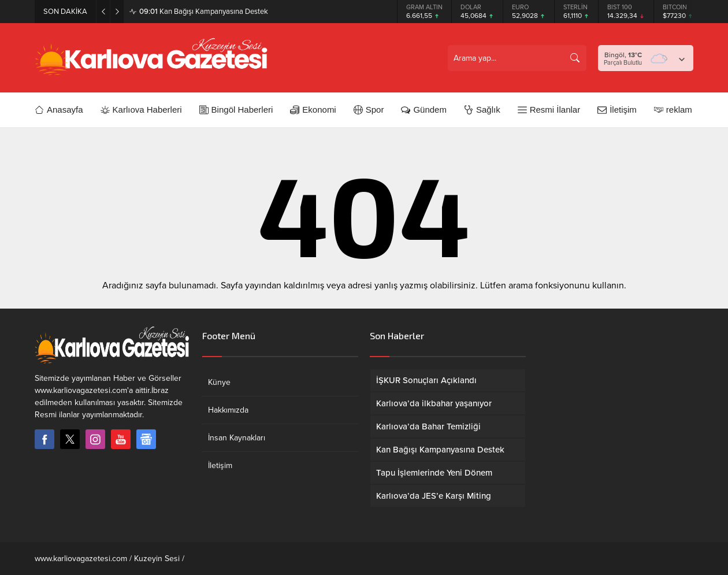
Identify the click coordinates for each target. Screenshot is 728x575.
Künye (219, 382)
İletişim (220, 465)
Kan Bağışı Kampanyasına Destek (204, 12)
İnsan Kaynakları (237, 438)
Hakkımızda (228, 410)
